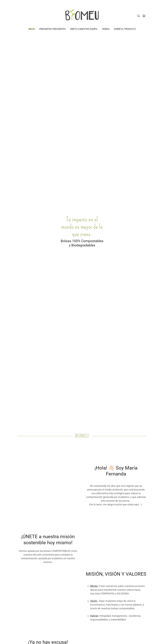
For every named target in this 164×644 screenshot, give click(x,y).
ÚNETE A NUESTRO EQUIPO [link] (84, 29)
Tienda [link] (106, 29)
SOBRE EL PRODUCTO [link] (125, 29)
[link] (82, 16)
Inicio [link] (32, 29)
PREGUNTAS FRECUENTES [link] (52, 29)
